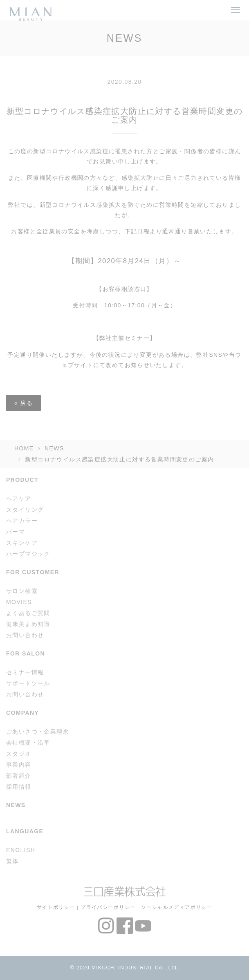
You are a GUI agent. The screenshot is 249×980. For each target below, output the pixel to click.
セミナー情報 (25, 672)
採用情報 (19, 787)
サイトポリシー (56, 907)
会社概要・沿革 (28, 743)
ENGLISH (21, 850)
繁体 (12, 861)
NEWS (54, 448)
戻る (24, 403)
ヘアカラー (22, 521)
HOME (24, 448)
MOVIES (19, 602)
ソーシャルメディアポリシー (177, 907)
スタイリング (25, 510)
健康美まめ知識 (28, 624)
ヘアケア (19, 499)
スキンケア (22, 543)
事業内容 (19, 765)
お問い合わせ (25, 635)
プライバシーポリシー (108, 907)
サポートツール (28, 683)
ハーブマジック (28, 554)
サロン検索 (22, 591)
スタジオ (19, 754)
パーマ (16, 532)
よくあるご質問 (28, 613)
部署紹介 (19, 776)
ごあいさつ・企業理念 (38, 732)
